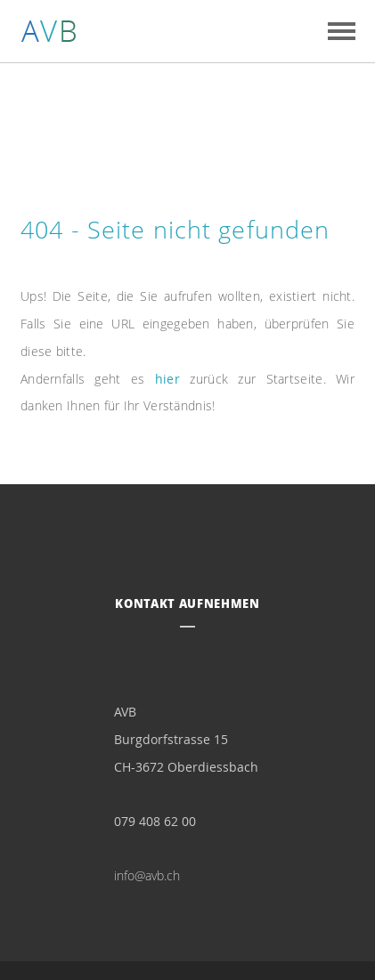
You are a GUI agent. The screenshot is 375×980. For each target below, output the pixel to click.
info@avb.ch (147, 875)
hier (167, 379)
